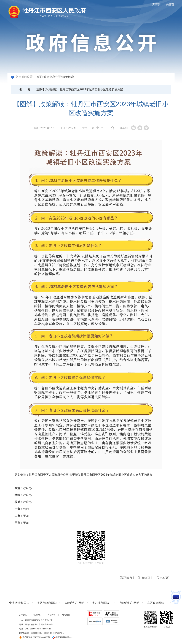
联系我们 (37, 615)
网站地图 (66, 615)
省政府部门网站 (74, 603)
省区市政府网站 (47, 603)
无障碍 (156, 5)
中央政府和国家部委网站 (22, 603)
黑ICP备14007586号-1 (54, 633)
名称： (26, 89)
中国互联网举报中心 (63, 637)
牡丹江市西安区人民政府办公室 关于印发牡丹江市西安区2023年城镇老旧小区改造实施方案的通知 (91, 475)
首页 (39, 77)
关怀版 (170, 5)
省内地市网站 (100, 603)
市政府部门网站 (129, 603)
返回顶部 (127, 578)
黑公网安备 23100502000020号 (35, 637)
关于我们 (23, 615)
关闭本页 (162, 578)
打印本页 (145, 578)
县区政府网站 (156, 603)
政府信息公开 (52, 77)
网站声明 (52, 615)
